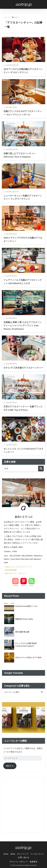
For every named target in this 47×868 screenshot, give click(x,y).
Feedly (32, 585)
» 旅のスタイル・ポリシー (15, 573)
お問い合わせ (24, 857)
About (13, 854)
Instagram (15, 585)
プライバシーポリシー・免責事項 (23, 862)
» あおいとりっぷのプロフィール (18, 567)
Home (6, 854)
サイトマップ (23, 854)
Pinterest (23, 585)
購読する (10, 766)
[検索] (41, 469)
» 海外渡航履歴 (10, 570)
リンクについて (37, 854)
